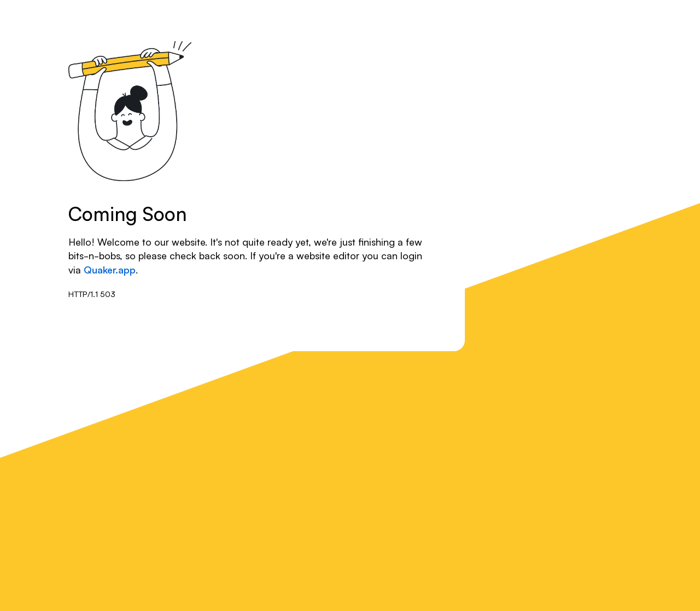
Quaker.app (110, 269)
